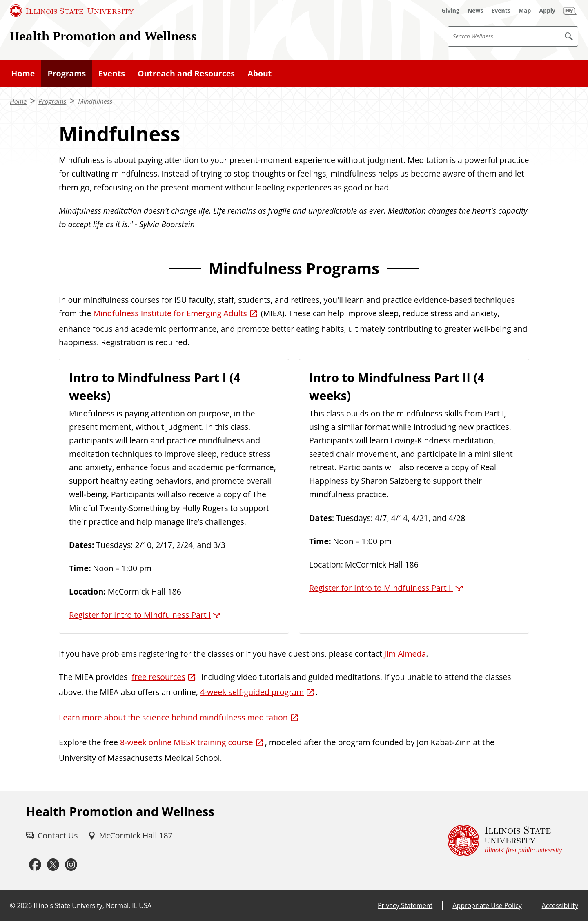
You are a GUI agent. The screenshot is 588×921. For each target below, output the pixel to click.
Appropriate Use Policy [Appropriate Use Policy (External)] (487, 905)
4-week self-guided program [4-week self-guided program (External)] (252, 692)
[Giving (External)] (450, 11)
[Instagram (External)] (71, 865)
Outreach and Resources (186, 73)
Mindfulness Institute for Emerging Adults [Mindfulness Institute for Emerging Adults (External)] (170, 313)
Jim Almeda (405, 654)
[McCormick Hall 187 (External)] (130, 835)
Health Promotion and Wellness (103, 36)
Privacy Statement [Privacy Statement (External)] (405, 905)
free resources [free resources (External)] (159, 677)
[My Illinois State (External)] (570, 11)
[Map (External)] (525, 11)
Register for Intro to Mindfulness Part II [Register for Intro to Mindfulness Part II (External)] (381, 588)
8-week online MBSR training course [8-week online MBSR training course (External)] (187, 742)
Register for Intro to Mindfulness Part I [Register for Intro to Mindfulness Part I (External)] (140, 615)
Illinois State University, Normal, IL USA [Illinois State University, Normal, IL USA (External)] (92, 905)
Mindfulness (95, 101)
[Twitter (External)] (53, 865)
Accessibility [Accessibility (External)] (560, 905)
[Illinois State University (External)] (72, 11)
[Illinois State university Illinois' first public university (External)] (505, 841)
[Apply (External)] (547, 11)
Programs (67, 73)
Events (112, 73)
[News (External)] (476, 11)
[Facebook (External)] (35, 865)
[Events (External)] (501, 11)
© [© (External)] (12, 905)
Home (23, 73)
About (259, 73)
